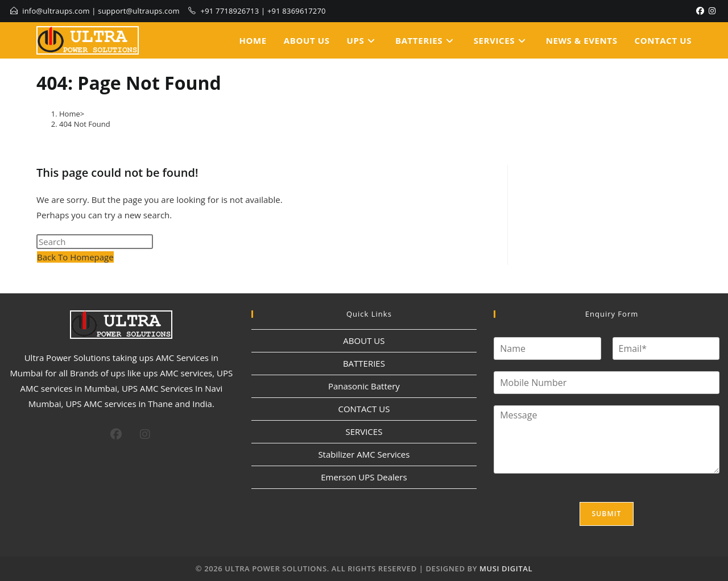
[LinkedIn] (719, 11)
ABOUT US (364, 341)
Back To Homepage (75, 257)
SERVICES (364, 431)
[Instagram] (712, 11)
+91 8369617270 (297, 11)
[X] (92, 433)
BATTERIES (364, 363)
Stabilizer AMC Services (364, 454)
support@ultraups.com (139, 11)
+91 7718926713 (230, 11)
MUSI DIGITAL (506, 568)
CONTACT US (364, 409)
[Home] (70, 114)
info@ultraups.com (56, 11)
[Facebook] (700, 11)
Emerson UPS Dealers (364, 477)
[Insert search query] (95, 242)
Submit (606, 514)
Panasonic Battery (364, 386)
